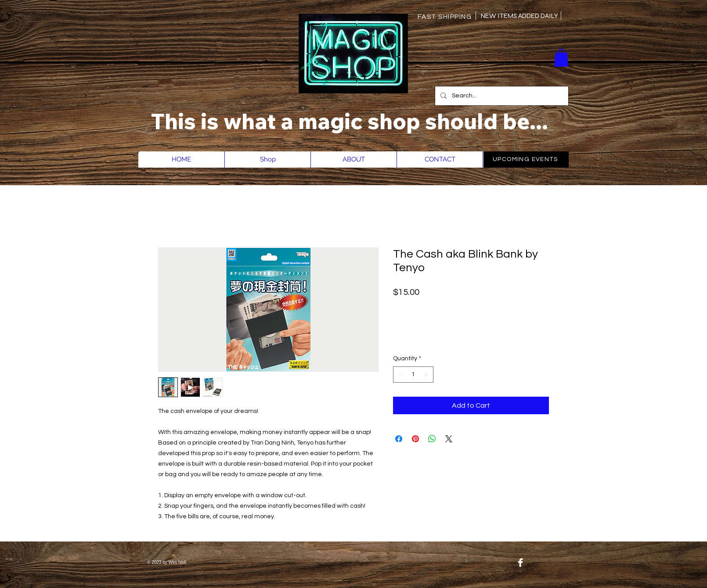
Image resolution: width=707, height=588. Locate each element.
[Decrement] (400, 375)
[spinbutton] (413, 375)
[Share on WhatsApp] (432, 439)
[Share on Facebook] (399, 439)
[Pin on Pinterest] (415, 439)
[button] (561, 58)
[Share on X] (449, 439)
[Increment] (427, 375)
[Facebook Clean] (520, 563)
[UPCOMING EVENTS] (526, 160)
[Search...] (501, 96)
